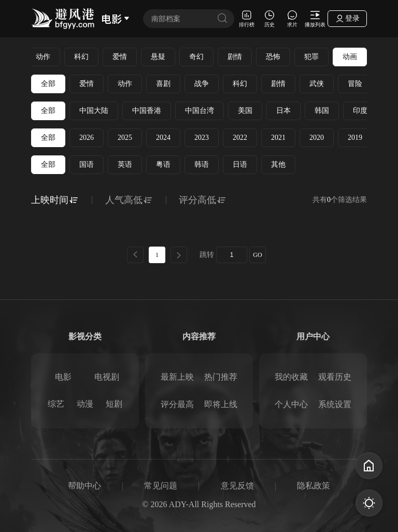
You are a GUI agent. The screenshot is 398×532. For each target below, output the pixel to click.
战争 (202, 84)
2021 (278, 138)
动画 (350, 57)
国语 (87, 164)
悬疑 (158, 57)
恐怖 (273, 57)
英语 (125, 164)
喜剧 (163, 84)
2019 (355, 138)
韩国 (322, 111)
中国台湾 (200, 111)
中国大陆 (94, 111)
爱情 (120, 57)
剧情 (235, 57)
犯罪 (311, 57)
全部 (48, 84)
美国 (245, 111)
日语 (240, 164)
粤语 (163, 164)
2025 (125, 138)
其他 (278, 164)
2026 (87, 138)
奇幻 (196, 57)
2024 (163, 138)
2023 (202, 138)
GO (257, 255)
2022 (240, 138)
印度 (360, 111)
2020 (317, 138)
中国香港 (147, 111)
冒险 (355, 84)
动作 (43, 57)
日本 (283, 111)
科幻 (81, 57)
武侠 (317, 84)
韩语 (202, 164)
